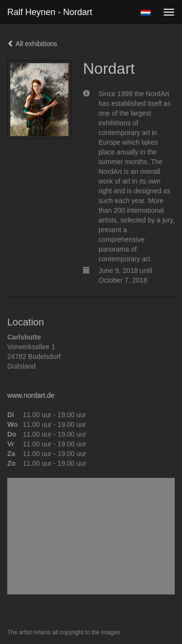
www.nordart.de (31, 395)
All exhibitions (32, 44)
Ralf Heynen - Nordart (50, 12)
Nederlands (145, 13)
